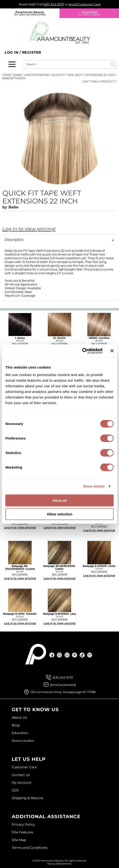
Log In (12, 52)
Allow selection (59, 514)
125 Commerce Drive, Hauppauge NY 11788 (63, 692)
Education (20, 733)
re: (89, 13)
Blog (16, 725)
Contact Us (21, 775)
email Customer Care (85, 4)
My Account (22, 783)
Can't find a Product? (99, 81)
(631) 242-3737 (54, 4)
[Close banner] (112, 351)
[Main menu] (12, 64)
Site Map (19, 840)
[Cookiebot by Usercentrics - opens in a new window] (82, 351)
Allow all (60, 500)
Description (14, 240)
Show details (94, 486)
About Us (19, 717)
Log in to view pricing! (29, 229)
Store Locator (23, 741)
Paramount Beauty (30, 13)
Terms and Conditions (30, 848)
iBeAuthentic (64, 864)
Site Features (22, 832)
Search (113, 64)
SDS (15, 790)
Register (32, 52)
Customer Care (24, 767)
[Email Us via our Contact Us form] (63, 685)
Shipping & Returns (28, 798)
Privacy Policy (23, 824)
